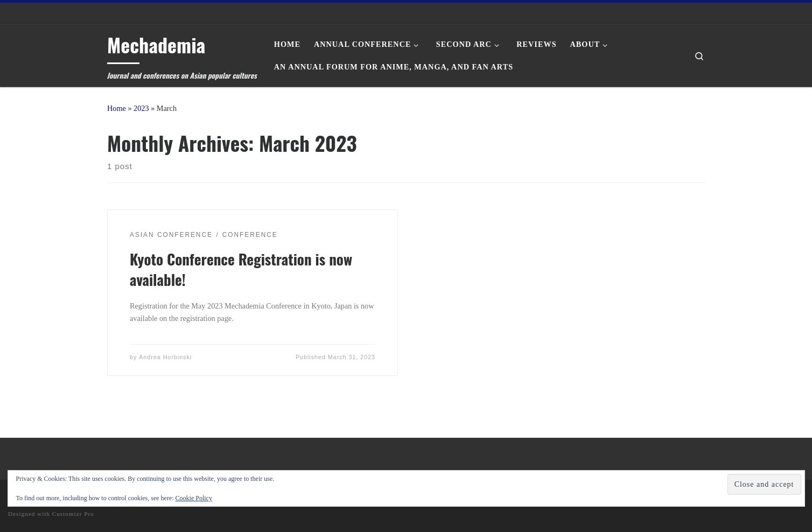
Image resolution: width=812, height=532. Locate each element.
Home (117, 108)
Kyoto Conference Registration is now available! (241, 269)
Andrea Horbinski (165, 357)
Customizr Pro (73, 514)
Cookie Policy (194, 498)
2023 (141, 108)
